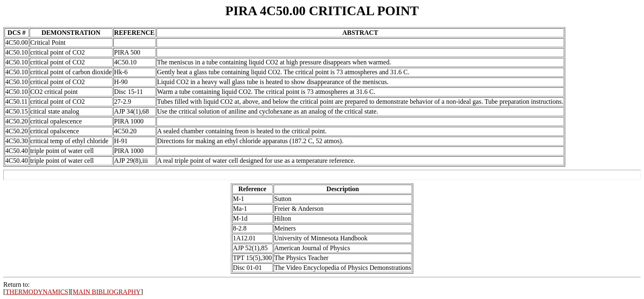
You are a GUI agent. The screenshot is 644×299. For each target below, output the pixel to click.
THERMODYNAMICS (37, 292)
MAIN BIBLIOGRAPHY (107, 292)
